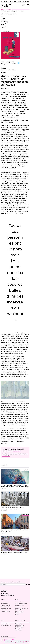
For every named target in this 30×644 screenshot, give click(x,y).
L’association (18, 624)
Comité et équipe (19, 627)
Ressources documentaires (22, 608)
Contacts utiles (19, 610)
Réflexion (3, 73)
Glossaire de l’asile (19, 605)
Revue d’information (20, 602)
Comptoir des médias (6, 605)
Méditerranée (4, 21)
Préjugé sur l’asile (5, 607)
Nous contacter (4, 594)
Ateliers (17, 614)
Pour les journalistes (5, 624)
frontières (3, 20)
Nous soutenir (18, 628)
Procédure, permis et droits (21, 604)
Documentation (4, 604)
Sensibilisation (4, 610)
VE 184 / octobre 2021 (10, 45)
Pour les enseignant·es (6, 625)
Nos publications (19, 613)
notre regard (4, 23)
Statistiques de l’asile (6, 608)
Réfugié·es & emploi (5, 611)
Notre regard (4, 602)
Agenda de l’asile (19, 611)
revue (2, 24)
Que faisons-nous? (20, 625)
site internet (17, 451)
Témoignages (18, 607)
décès (2, 17)
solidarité (3, 26)
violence (3, 28)
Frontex (3, 18)
